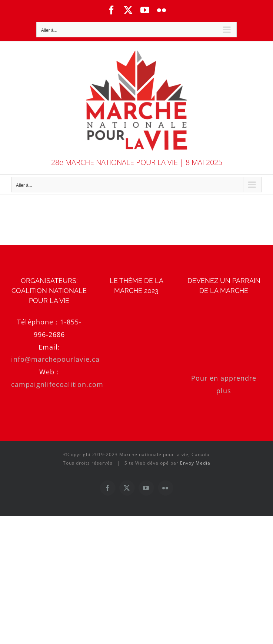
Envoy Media (195, 463)
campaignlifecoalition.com (57, 384)
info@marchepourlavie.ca (55, 359)
